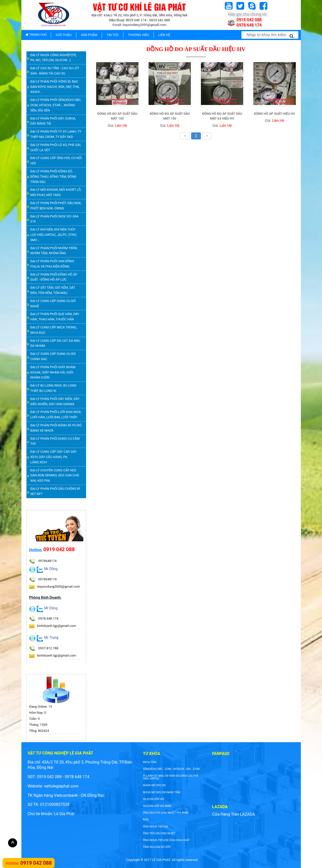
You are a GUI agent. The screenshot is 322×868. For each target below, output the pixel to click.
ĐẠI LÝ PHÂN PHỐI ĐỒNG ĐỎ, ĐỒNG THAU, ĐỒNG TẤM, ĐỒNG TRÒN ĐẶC (53, 177)
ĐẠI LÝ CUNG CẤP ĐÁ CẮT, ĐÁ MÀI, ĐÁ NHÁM (56, 343)
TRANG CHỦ (36, 35)
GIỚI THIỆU (64, 35)
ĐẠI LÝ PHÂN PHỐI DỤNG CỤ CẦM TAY (55, 441)
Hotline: (36, 550)
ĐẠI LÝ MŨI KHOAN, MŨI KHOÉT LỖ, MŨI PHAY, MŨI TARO (56, 192)
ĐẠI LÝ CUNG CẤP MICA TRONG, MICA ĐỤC (54, 330)
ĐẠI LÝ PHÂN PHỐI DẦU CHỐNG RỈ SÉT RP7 (55, 491)
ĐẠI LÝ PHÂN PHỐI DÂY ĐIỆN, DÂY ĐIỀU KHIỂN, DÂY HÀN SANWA (55, 401)
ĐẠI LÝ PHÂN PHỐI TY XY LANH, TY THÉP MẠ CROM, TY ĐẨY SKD (56, 134)
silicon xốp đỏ (154, 799)
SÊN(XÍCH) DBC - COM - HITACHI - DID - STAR (171, 769)
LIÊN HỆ (164, 35)
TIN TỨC (113, 35)
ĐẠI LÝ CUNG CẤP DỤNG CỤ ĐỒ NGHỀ (53, 304)
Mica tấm (150, 762)
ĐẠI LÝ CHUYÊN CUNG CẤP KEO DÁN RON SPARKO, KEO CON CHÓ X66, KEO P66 (55, 476)
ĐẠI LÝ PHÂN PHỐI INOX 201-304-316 (55, 219)
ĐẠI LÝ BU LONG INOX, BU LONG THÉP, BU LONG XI (53, 388)
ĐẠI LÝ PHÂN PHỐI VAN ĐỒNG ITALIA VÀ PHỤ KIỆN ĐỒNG (52, 264)
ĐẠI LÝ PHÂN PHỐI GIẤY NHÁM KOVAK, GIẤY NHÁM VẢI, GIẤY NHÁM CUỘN (53, 372)
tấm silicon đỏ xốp (157, 847)
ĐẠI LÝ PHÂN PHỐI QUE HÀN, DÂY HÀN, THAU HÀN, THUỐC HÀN (55, 317)
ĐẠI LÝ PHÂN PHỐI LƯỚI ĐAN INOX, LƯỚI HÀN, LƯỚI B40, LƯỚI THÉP (56, 414)
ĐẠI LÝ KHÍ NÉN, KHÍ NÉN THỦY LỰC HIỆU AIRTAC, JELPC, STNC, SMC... (54, 235)
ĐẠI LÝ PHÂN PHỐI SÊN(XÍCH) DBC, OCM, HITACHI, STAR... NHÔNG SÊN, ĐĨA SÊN (56, 105)
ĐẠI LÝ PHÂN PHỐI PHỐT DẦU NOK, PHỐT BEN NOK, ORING (56, 206)
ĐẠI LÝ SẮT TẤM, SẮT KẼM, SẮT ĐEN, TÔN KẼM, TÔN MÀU (53, 290)
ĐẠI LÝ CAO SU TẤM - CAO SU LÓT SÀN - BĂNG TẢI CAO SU (55, 71)
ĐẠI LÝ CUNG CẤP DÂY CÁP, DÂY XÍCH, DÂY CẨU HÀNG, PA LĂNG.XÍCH (54, 457)
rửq (146, 820)
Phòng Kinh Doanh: (45, 597)
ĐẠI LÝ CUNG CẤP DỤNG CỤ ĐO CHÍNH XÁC (53, 356)
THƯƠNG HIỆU (138, 35)
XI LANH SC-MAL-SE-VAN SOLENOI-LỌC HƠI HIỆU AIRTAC (171, 777)
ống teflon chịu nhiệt (159, 833)
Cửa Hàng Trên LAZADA (234, 814)
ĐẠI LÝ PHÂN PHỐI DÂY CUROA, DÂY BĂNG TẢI (53, 121)
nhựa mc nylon (154, 785)
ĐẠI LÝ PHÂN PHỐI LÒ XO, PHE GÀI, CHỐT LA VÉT (56, 147)
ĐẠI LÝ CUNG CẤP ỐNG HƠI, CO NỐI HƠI (56, 161)
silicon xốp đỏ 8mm (157, 806)
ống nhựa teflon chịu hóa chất (166, 840)
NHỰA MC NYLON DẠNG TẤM (162, 792)
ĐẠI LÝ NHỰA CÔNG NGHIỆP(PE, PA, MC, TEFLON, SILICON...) (54, 58)
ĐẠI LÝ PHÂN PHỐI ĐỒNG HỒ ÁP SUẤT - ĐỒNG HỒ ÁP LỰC (54, 277)
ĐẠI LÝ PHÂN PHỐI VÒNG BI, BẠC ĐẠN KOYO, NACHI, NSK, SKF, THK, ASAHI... (55, 87)
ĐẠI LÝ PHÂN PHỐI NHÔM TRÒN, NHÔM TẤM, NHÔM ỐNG (54, 251)
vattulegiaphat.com (61, 786)
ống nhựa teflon (156, 827)
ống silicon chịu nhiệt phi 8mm (166, 813)
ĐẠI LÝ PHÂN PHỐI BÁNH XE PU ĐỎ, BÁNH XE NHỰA (56, 428)
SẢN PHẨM (89, 35)
